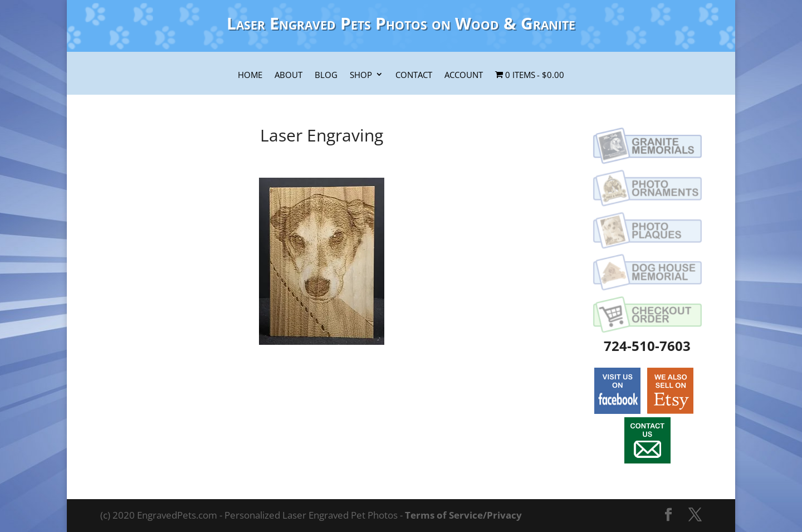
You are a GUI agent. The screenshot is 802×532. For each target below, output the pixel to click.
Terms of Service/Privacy (463, 515)
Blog (326, 75)
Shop (361, 75)
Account (464, 75)
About (288, 75)
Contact (414, 75)
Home (250, 75)
